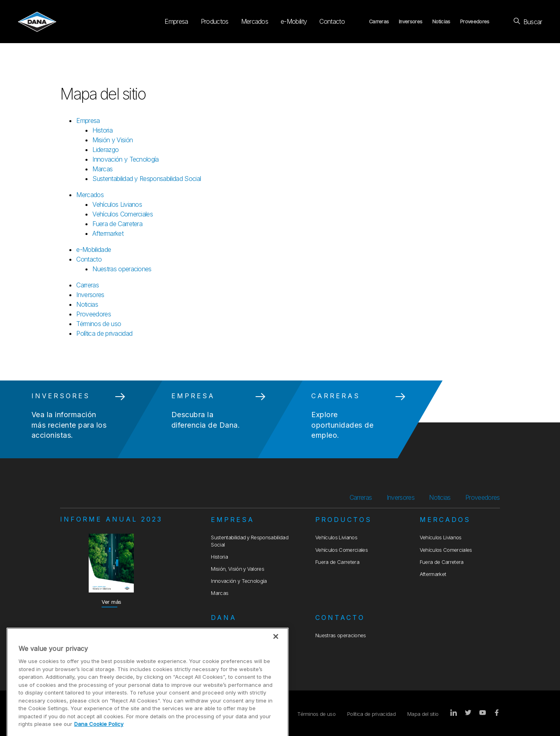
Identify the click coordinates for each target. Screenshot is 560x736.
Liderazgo (105, 150)
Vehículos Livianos (117, 204)
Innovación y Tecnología (125, 159)
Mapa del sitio (423, 714)
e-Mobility (294, 21)
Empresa (176, 21)
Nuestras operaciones (122, 269)
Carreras (379, 22)
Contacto (332, 21)
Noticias (441, 22)
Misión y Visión (112, 140)
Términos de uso (99, 324)
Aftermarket (108, 233)
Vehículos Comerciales (123, 214)
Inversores (410, 22)
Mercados (255, 21)
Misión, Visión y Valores (237, 569)
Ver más (111, 602)
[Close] (276, 657)
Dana (224, 617)
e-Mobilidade (94, 249)
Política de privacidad (104, 333)
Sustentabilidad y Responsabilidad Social (147, 179)
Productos (215, 21)
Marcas (102, 169)
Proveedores (475, 22)
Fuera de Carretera (117, 224)
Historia (102, 130)
